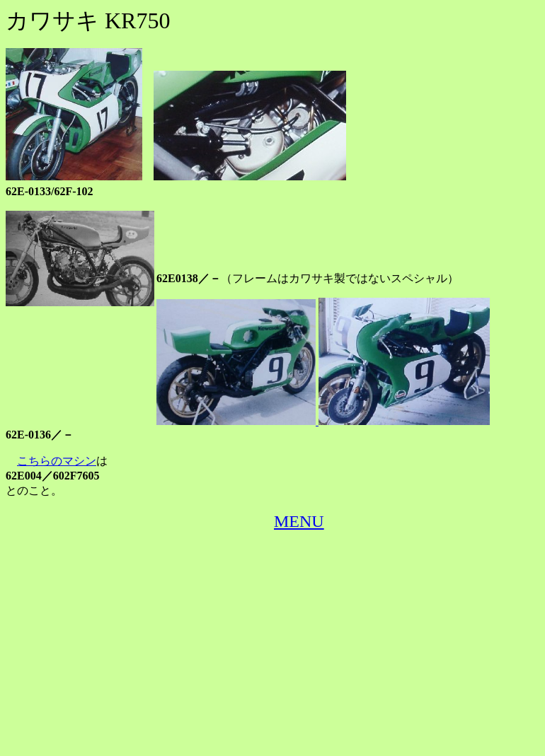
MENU (299, 521)
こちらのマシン (57, 461)
